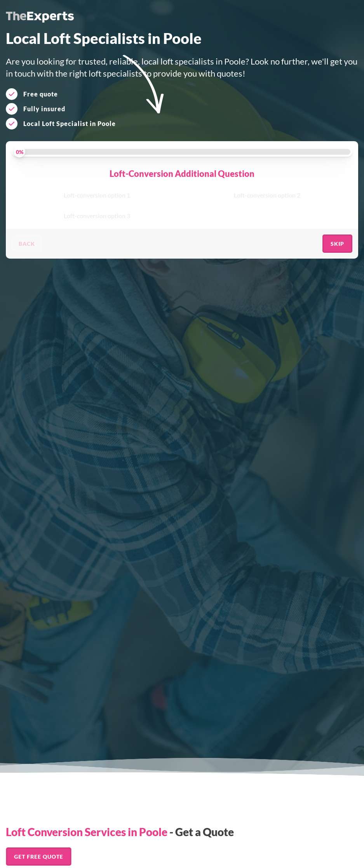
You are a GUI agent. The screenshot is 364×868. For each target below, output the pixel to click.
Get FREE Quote (39, 857)
